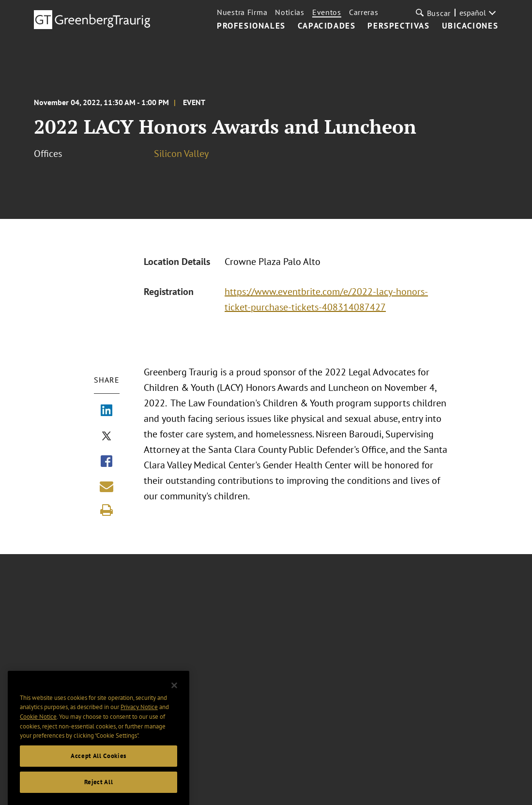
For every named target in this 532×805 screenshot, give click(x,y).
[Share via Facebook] (106, 462)
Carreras (364, 12)
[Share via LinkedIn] (106, 411)
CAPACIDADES (327, 26)
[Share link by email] (106, 486)
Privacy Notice (139, 715)
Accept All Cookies (99, 764)
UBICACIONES (470, 26)
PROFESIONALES (251, 26)
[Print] (106, 510)
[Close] (174, 694)
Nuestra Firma (242, 12)
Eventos (327, 12)
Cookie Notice (38, 725)
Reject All (99, 790)
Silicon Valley (181, 154)
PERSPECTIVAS (398, 26)
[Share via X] (106, 437)
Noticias (290, 12)
